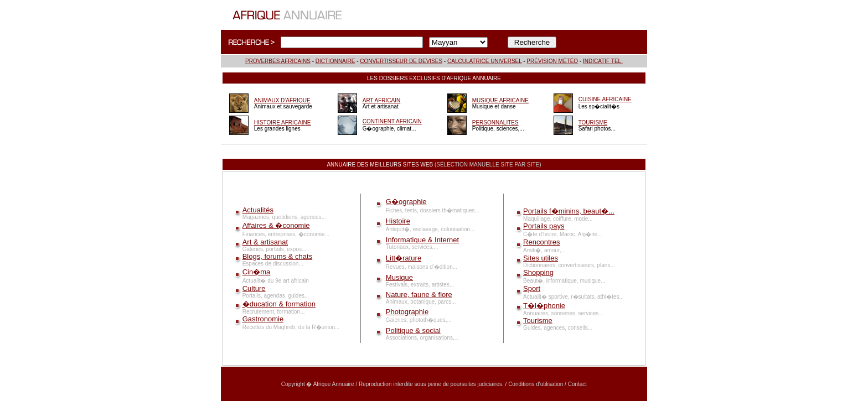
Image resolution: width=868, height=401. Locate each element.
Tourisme (538, 321)
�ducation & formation (279, 304)
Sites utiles (541, 258)
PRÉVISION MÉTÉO (552, 61)
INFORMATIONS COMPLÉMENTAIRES (602, 42)
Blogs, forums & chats (277, 256)
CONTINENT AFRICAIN (392, 121)
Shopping (538, 272)
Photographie (407, 312)
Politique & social (413, 330)
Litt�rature (404, 258)
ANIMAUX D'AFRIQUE (282, 100)
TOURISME (593, 123)
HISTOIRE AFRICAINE (283, 123)
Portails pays (544, 226)
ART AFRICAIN (382, 100)
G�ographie (406, 202)
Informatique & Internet (422, 240)
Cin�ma (257, 272)
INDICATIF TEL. (603, 61)
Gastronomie (263, 319)
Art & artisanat (265, 242)
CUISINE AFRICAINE (605, 99)
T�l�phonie (544, 306)
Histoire (398, 221)
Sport (532, 288)
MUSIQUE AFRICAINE (500, 100)
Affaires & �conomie (276, 225)
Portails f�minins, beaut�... (569, 211)
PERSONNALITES (495, 123)
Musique (399, 277)
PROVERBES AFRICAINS (278, 61)
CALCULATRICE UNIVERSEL (484, 61)
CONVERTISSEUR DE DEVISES (401, 61)
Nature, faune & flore (419, 295)
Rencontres (541, 242)
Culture (254, 288)
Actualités (258, 210)
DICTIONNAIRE (335, 61)
